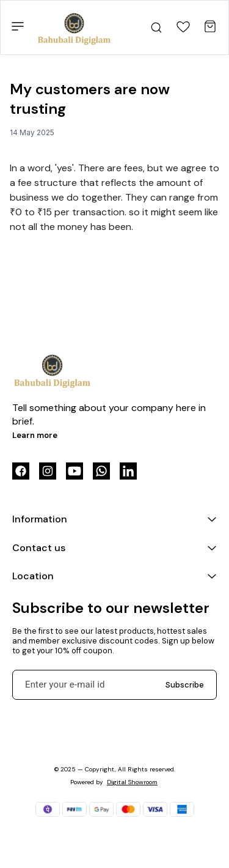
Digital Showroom (132, 782)
